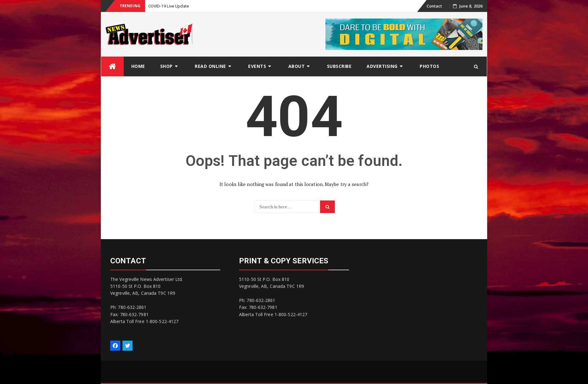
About (297, 66)
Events (257, 66)
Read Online (210, 66)
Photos (429, 66)
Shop (166, 66)
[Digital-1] (404, 34)
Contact (434, 6)
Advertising (382, 66)
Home (138, 66)
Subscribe (339, 66)
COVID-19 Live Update (169, 6)
